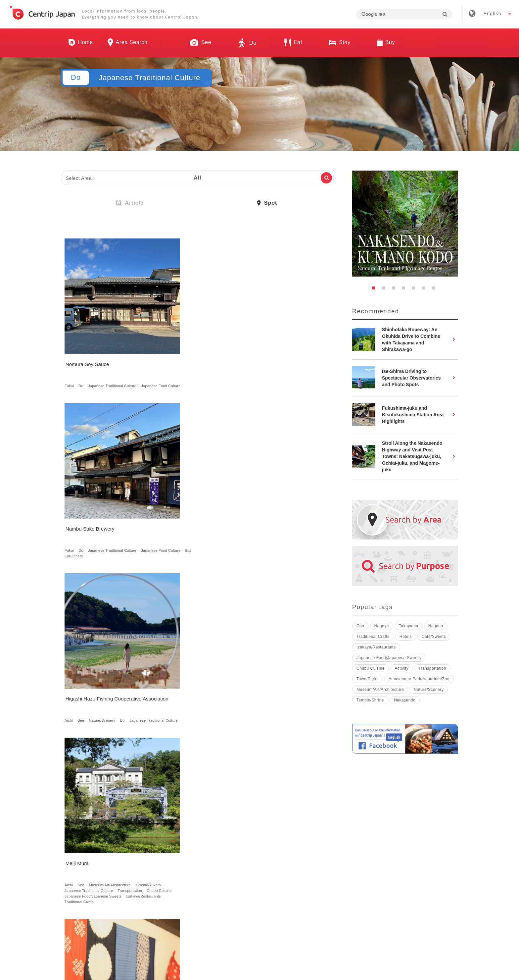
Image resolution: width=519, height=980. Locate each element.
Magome (268, 489)
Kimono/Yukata (79, 494)
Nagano (116, 649)
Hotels (225, 666)
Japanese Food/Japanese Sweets (94, 511)
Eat (204, 356)
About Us (137, 883)
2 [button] (385, 290)
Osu (360, 626)
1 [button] (375, 290)
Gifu (252, 489)
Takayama (409, 626)
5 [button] (415, 290)
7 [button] (435, 290)
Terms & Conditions (289, 883)
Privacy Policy (344, 883)
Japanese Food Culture (86, 356)
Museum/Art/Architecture (111, 489)
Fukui (71, 350)
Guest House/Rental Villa (179, 672)
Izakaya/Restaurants (83, 517)
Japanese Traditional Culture (114, 350)
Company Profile (185, 883)
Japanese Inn (211, 677)
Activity (401, 668)
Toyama (164, 649)
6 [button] (425, 290)
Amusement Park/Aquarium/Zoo (419, 679)
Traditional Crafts (120, 517)
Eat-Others (221, 356)
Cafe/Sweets (130, 827)
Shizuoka (257, 649)
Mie (161, 815)
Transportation (131, 500)
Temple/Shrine (370, 700)
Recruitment (236, 883)
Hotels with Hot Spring (176, 677)
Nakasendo (290, 489)
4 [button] (405, 290)
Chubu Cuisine (78, 505)
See (265, 350)
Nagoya (177, 489)
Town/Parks (214, 494)
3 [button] (395, 290)
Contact (388, 883)
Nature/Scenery (287, 350)
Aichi (253, 350)
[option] (405, 224)
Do (82, 350)
